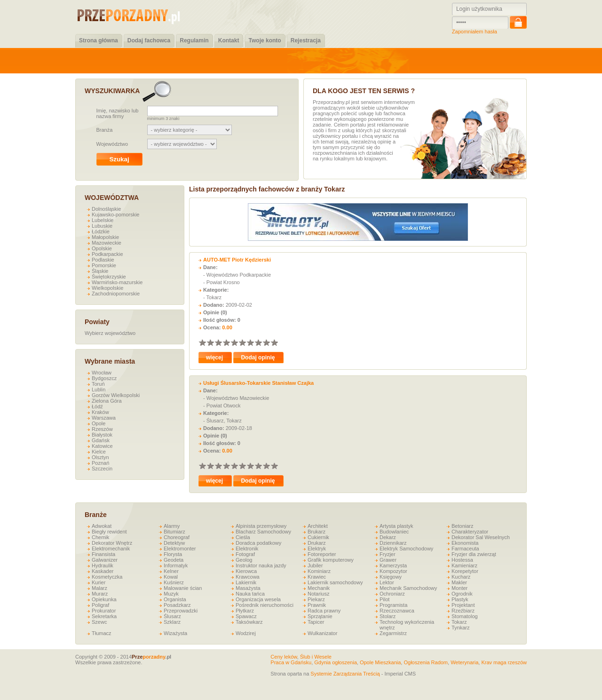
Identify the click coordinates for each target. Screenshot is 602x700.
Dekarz (388, 537)
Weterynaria (464, 662)
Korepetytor (465, 571)
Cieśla (243, 537)
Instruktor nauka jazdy (261, 565)
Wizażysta (175, 633)
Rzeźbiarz (463, 611)
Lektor (387, 582)
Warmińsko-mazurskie (117, 282)
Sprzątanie (320, 616)
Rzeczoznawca (397, 611)
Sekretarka (104, 616)
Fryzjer (388, 554)
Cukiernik (318, 537)
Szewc (99, 622)
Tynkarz (461, 628)
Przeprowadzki (181, 611)
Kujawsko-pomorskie (115, 215)
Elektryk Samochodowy (406, 549)
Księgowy (391, 577)
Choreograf (177, 537)
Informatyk (176, 565)
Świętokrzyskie (109, 277)
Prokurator (104, 611)
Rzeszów (102, 429)
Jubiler (315, 565)
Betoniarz (462, 526)
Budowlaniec (394, 532)
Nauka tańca (250, 594)
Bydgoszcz (104, 378)
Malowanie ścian (183, 588)
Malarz (99, 588)
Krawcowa (248, 577)
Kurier (99, 582)
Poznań (100, 463)
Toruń (98, 384)
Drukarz (317, 543)
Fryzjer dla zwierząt (474, 554)
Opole (99, 423)
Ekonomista (465, 543)
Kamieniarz (464, 565)
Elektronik (247, 549)
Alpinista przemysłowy (261, 526)
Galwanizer (105, 560)
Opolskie (102, 248)
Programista (393, 605)
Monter (459, 588)
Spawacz (246, 616)
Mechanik (319, 588)
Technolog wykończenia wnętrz (407, 625)
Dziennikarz (393, 543)
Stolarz (388, 616)
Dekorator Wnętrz (112, 543)
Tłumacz (102, 633)
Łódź (97, 406)
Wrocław (102, 373)
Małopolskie (105, 237)
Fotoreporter (322, 554)
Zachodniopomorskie (116, 294)
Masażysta (248, 588)
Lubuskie (102, 226)
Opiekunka (104, 599)
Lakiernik (246, 582)
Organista (175, 599)
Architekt (318, 526)
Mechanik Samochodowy (408, 588)
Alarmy (172, 526)
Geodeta (174, 560)
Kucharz (461, 577)
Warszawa (104, 418)
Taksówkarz (249, 622)
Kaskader (103, 571)
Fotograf (245, 554)
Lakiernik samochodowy (335, 582)
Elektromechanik (111, 549)
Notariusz (318, 594)
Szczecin (102, 469)
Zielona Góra (107, 401)
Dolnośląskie (106, 209)
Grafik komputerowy (331, 560)
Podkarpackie (107, 254)
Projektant (463, 605)
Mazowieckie (107, 243)
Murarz (100, 594)
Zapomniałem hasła (475, 32)
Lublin (99, 390)
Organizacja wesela (258, 599)
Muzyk (171, 594)
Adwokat (102, 526)
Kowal (171, 577)
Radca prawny (324, 611)
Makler (459, 582)
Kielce (99, 452)
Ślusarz (172, 616)
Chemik (100, 537)
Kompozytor (393, 571)
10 (274, 342)
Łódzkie (101, 231)
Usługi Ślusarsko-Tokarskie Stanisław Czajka (258, 383)
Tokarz (459, 622)
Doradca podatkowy (258, 543)
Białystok (102, 435)
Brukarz (317, 532)
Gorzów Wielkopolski (116, 395)
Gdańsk (101, 440)
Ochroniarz (392, 594)
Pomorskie (104, 265)
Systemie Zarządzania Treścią (345, 674)
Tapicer (316, 622)
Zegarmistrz (393, 633)
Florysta (173, 554)
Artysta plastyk (396, 526)
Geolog (244, 560)
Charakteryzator (470, 532)
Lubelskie (103, 220)
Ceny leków (284, 657)
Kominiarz (319, 571)
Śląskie (100, 271)
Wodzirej (246, 633)
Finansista (103, 554)
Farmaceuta (465, 549)
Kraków (100, 412)
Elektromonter (180, 549)
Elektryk (317, 549)
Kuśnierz (174, 582)
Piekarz (316, 599)
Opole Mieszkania (380, 662)
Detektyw (174, 543)
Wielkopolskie (107, 288)
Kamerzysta (393, 565)
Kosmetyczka (107, 577)
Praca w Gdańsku (291, 662)
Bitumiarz (174, 532)
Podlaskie (103, 260)
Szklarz (172, 622)
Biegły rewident (109, 532)
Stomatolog (465, 616)
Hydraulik (103, 565)
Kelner (171, 571)
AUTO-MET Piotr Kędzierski (237, 260)
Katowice (102, 446)
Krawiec (317, 577)
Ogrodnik (462, 594)
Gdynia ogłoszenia (336, 662)
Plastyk (460, 599)
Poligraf (100, 605)
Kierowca (246, 571)
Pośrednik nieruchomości (265, 605)
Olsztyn (100, 457)
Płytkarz (245, 611)
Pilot (384, 599)
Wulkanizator (322, 633)
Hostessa (462, 560)
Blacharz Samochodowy (263, 532)
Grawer (388, 560)
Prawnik (317, 605)
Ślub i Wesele (316, 657)
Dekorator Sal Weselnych (481, 537)
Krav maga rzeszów (504, 662)
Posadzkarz (177, 605)
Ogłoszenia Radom (426, 662)
